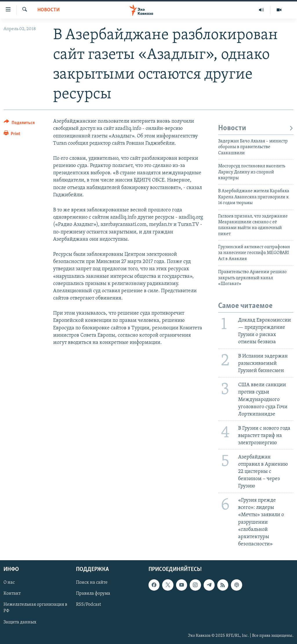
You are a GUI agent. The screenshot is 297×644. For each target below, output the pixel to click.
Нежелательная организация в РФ (35, 608)
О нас (9, 583)
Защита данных (20, 622)
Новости (49, 10)
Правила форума (93, 594)
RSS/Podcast (88, 605)
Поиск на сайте (92, 583)
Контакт (12, 594)
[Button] (19, 124)
